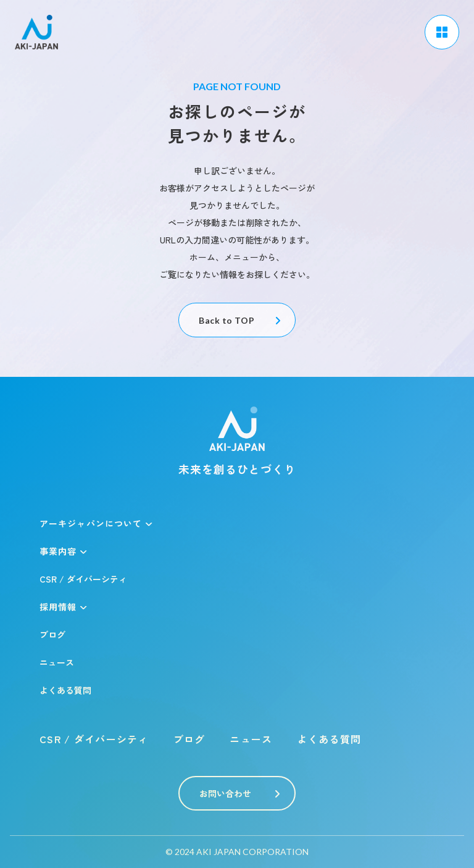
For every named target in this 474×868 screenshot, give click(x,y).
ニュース (57, 662)
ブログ (52, 634)
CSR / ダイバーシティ (83, 579)
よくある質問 (65, 690)
